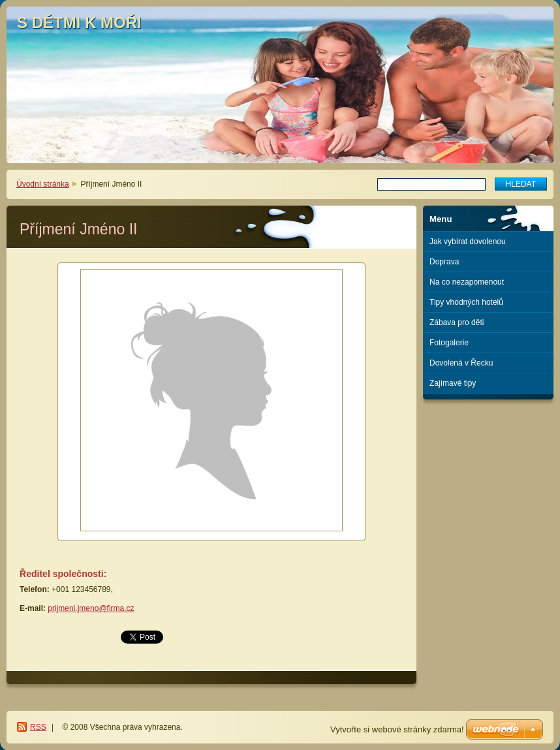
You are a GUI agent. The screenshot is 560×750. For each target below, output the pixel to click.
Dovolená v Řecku (461, 363)
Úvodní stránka (43, 184)
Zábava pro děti (457, 322)
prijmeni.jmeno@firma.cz (91, 608)
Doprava (444, 262)
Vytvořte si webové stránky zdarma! (397, 729)
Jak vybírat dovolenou (468, 242)
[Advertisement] (489, 453)
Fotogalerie (449, 343)
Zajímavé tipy (453, 383)
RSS (38, 727)
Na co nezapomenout (467, 282)
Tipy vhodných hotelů (466, 302)
